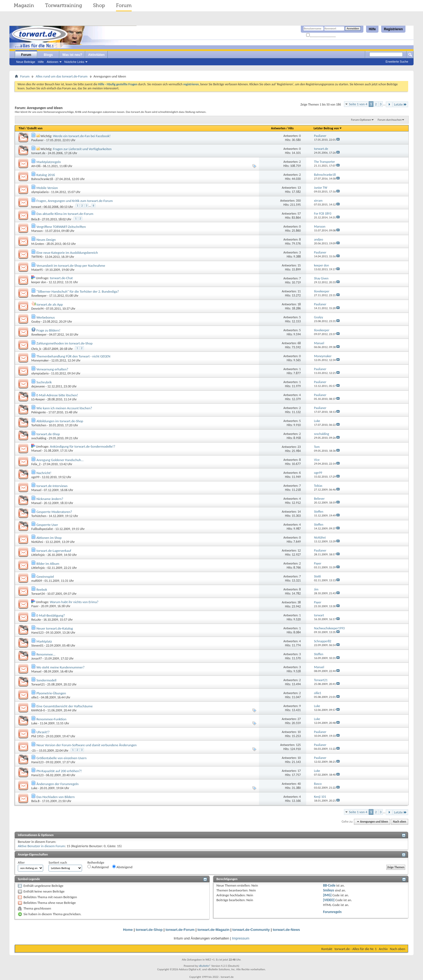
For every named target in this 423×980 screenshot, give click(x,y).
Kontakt (327, 949)
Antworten (278, 128)
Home (128, 930)
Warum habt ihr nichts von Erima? (74, 602)
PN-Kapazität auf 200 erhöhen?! (59, 771)
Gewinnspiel (45, 577)
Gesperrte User (47, 525)
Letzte (400, 104)
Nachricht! (44, 473)
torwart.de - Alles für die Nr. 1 (356, 949)
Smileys (328, 890)
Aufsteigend (98, 867)
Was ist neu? (72, 55)
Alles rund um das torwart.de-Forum (62, 76)
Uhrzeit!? (43, 732)
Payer (35, 606)
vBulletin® (205, 966)
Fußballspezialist (42, 529)
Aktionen (52, 62)
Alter (21, 862)
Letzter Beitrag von (328, 128)
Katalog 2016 (46, 175)
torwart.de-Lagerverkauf (54, 551)
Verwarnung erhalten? (52, 369)
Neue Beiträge (26, 62)
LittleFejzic (38, 555)
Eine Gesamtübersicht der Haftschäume (65, 706)
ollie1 (35, 697)
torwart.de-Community (251, 930)
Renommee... (46, 654)
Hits (291, 128)
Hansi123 (37, 633)
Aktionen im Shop (49, 538)
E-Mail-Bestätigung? (51, 615)
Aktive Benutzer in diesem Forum (41, 846)
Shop (99, 5)
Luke (34, 723)
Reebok (42, 589)
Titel (22, 128)
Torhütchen (39, 425)
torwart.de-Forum (180, 930)
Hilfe (372, 29)
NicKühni (37, 542)
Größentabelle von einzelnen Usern (62, 758)
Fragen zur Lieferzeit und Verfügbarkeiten (82, 149)
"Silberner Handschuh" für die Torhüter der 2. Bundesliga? (78, 291)
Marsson (37, 231)
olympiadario (40, 192)
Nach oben (399, 822)
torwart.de (38, 153)
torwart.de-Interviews (52, 486)
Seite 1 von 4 (358, 104)
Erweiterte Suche (397, 62)
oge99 (35, 477)
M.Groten (38, 244)
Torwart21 (38, 684)
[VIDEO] (329, 900)
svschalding (39, 438)
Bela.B (35, 219)
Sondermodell (46, 680)
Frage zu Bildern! (48, 330)
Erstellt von (35, 128)
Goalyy (36, 322)
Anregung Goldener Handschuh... (60, 460)
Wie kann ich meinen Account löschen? (64, 408)
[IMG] (327, 895)
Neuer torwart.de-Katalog (55, 628)
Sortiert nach (58, 862)
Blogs (48, 55)
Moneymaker (40, 360)
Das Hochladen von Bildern (56, 797)
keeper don (39, 282)
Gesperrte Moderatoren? (54, 512)
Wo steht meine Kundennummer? (60, 667)
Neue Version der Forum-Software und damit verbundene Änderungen (87, 745)
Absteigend (122, 867)
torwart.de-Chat (61, 278)
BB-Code (329, 885)
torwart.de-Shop (48, 434)
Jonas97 (37, 658)
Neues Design (46, 240)
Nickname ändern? (50, 499)
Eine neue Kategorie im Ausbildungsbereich (67, 253)
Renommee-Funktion (51, 719)
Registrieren (393, 29)
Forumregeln (332, 912)
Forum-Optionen (361, 120)
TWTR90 (37, 257)
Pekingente (39, 412)
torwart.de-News (286, 930)
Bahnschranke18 (42, 179)
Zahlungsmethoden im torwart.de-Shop (64, 343)
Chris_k (36, 349)
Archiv (383, 949)
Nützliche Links (74, 62)
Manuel (36, 451)
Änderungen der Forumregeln (57, 784)
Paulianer (37, 140)
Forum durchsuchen (390, 120)
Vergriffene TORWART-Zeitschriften (61, 227)
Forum (124, 5)
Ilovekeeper (39, 296)
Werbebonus (46, 317)
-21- (34, 751)
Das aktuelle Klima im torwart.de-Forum (65, 214)
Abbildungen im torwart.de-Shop (60, 421)
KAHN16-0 (38, 710)
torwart (36, 207)
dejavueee (38, 386)
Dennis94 (37, 309)
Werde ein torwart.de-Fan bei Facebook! (82, 136)
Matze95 (37, 270)
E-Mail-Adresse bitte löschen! (57, 395)
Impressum (241, 938)
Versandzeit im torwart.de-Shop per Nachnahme (71, 266)
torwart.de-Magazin (213, 930)
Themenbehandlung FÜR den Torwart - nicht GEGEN (73, 356)
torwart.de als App (50, 304)
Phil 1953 (37, 736)
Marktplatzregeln (49, 162)
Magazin (24, 5)
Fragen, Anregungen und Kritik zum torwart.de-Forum (75, 201)
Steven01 (37, 646)
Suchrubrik (44, 382)
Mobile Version (47, 188)
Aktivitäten (96, 55)
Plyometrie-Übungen (51, 693)
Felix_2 (36, 464)
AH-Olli (36, 166)
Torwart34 (38, 594)
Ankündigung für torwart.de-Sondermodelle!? (83, 446)
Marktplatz (44, 641)
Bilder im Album (48, 564)
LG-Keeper (38, 399)
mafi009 (37, 581)
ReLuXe (36, 620)
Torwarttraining (64, 5)
